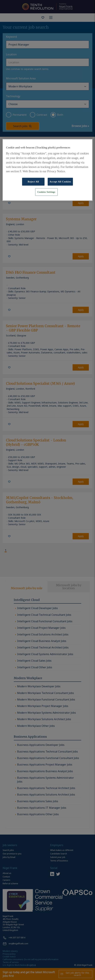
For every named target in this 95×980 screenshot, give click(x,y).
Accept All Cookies (60, 182)
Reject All (33, 182)
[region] (47, 170)
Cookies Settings (46, 192)
